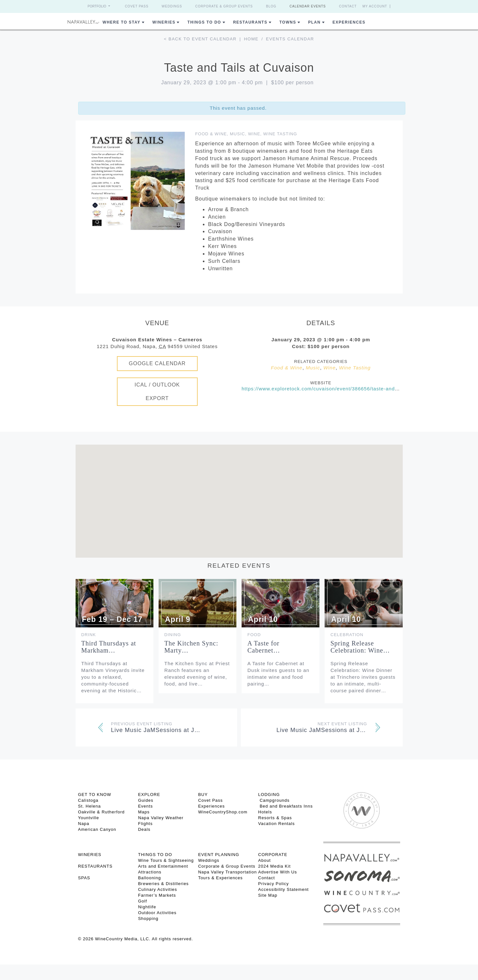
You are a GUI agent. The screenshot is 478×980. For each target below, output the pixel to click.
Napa (84, 824)
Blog (271, 6)
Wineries (164, 22)
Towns (288, 22)
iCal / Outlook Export (157, 392)
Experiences (349, 22)
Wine (254, 134)
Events (145, 806)
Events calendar (290, 39)
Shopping (148, 918)
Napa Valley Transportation (227, 872)
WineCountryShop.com (223, 812)
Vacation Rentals (276, 824)
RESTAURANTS (95, 866)
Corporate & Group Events (224, 6)
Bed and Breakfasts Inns (285, 806)
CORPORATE (273, 855)
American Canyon (97, 829)
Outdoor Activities (157, 913)
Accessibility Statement (283, 889)
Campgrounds (274, 800)
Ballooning (149, 878)
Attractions (150, 872)
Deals (144, 829)
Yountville (89, 818)
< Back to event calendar (200, 39)
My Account (375, 6)
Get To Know (95, 794)
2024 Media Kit (274, 866)
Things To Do (204, 22)
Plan (314, 22)
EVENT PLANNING (218, 855)
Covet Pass (137, 6)
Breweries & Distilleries (163, 884)
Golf (142, 901)
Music (238, 134)
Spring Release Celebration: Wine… (360, 647)
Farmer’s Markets (157, 895)
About (264, 860)
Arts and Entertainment (163, 866)
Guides (145, 800)
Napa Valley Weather (161, 818)
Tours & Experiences (220, 878)
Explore (149, 794)
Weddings (172, 6)
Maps (144, 812)
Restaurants (250, 22)
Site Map (268, 895)
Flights (145, 824)
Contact (348, 6)
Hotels (265, 812)
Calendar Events (308, 6)
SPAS (84, 878)
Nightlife (147, 907)
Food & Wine (211, 134)
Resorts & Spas (275, 818)
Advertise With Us (277, 872)
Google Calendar (157, 363)
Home (251, 39)
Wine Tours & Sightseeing (166, 860)
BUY (203, 794)
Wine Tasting (280, 134)
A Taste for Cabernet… (264, 647)
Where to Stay (122, 22)
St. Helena (90, 806)
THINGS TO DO (155, 855)
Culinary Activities (157, 889)
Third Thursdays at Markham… (109, 647)
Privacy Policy (273, 884)
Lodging (269, 794)
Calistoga (88, 800)
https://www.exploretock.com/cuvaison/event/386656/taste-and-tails (324, 389)
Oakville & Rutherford (102, 812)
